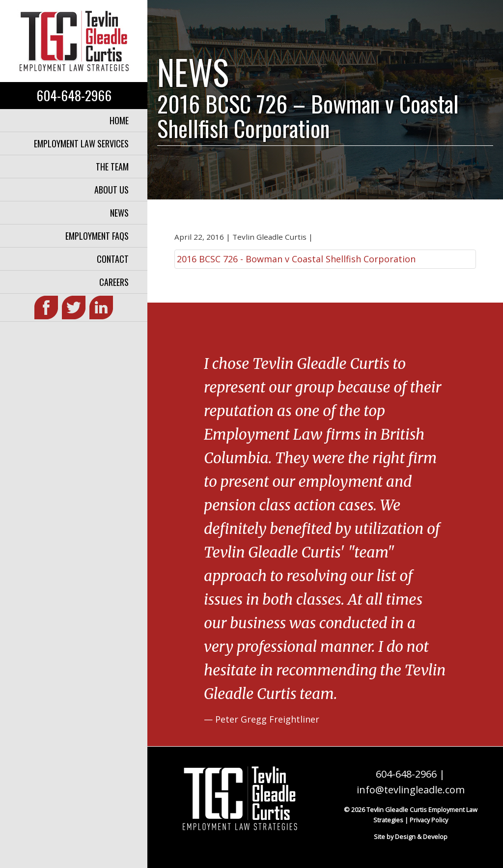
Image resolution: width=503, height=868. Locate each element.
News (119, 213)
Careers (114, 282)
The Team (112, 167)
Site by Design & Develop (411, 837)
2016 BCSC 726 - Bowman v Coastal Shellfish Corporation (296, 259)
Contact (113, 259)
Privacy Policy (429, 820)
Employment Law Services (81, 143)
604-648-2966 (74, 95)
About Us (112, 190)
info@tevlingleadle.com (411, 790)
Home (119, 120)
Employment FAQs (97, 236)
